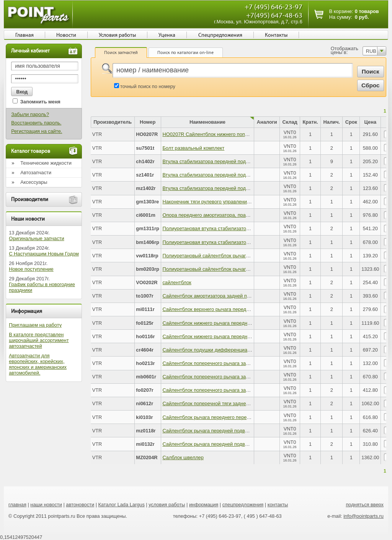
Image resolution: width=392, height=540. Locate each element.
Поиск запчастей (121, 52)
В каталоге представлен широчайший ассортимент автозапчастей (39, 340)
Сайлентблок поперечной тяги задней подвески (216, 403)
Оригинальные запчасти (36, 238)
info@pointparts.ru (363, 516)
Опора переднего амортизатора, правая (208, 215)
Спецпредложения (220, 35)
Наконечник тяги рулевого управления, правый (216, 202)
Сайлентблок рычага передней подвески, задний (218, 431)
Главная (24, 35)
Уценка (167, 35)
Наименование (207, 122)
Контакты (276, 35)
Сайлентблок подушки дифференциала (207, 350)
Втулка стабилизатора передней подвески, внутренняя (225, 188)
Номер (148, 122)
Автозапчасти (36, 173)
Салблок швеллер (183, 457)
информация (204, 505)
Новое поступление (31, 269)
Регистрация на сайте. (37, 131)
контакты (278, 505)
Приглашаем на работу (35, 325)
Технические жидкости (46, 163)
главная (17, 505)
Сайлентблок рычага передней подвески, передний (221, 444)
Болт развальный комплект (193, 148)
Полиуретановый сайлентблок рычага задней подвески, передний (237, 269)
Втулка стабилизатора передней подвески (210, 161)
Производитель (113, 122)
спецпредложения (243, 505)
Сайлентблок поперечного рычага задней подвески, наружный (233, 390)
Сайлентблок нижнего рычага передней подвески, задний (228, 323)
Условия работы (117, 35)
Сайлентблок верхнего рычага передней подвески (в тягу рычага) (237, 309)
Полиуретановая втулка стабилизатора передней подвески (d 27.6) (238, 242)
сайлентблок (177, 282)
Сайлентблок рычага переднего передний (210, 417)
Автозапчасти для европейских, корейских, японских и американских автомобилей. (38, 364)
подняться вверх (365, 505)
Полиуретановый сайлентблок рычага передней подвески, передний (240, 256)
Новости (66, 35)
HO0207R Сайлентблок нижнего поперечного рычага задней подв (237, 134)
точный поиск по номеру (148, 86)
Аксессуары (34, 182)
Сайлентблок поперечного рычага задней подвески (220, 363)
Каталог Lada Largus (122, 505)
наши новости (46, 505)
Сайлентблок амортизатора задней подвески (214, 296)
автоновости (80, 505)
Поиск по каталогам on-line (185, 52)
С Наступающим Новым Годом (44, 254)
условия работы (167, 505)
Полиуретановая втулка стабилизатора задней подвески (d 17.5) (236, 228)
